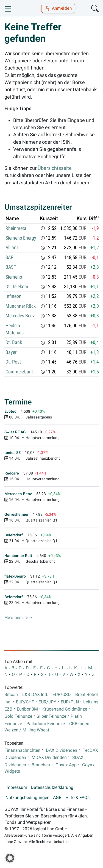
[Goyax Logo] (20, 9)
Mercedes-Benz (20, 316)
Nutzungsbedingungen (27, 798)
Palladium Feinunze (46, 724)
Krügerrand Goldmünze (65, 709)
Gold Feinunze (18, 716)
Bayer (11, 352)
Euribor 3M (27, 709)
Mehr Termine (18, 617)
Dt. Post (13, 362)
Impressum (16, 787)
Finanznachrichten (22, 750)
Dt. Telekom (17, 287)
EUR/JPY (47, 702)
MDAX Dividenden (49, 758)
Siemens (14, 277)
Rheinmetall (17, 228)
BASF (11, 267)
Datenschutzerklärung (52, 787)
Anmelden (58, 8)
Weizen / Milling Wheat (27, 730)
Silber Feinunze (51, 716)
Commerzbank (20, 372)
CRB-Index (79, 724)
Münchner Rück (21, 306)
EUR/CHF (25, 702)
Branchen (41, 765)
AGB (57, 798)
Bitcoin (11, 695)
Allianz (12, 248)
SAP (9, 257)
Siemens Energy (21, 238)
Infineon (13, 296)
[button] (10, 858)
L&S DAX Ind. (35, 695)
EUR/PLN (70, 702)
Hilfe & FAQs (77, 798)
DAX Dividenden (62, 750)
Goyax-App (66, 765)
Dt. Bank (14, 342)
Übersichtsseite (55, 168)
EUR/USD (62, 695)
